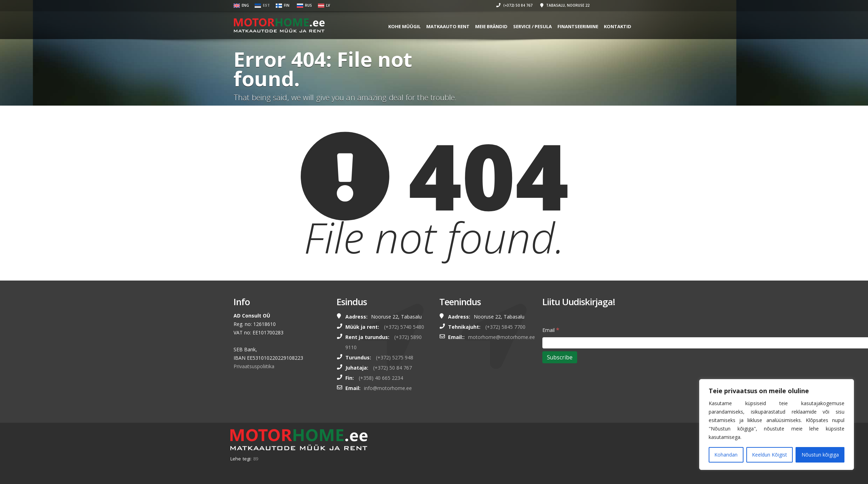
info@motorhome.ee (388, 388)
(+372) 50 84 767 (514, 5)
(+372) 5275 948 (395, 357)
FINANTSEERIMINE (578, 26)
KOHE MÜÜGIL (404, 26)
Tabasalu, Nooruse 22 (565, 5)
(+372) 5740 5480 (404, 327)
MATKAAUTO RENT (448, 26)
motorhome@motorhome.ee (502, 337)
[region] (777, 425)
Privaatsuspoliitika (254, 366)
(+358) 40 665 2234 (381, 378)
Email (551, 330)
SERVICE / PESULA (532, 26)
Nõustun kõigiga (820, 455)
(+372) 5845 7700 (505, 327)
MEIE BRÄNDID (491, 26)
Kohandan (726, 455)
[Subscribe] (560, 357)
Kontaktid (618, 26)
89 (256, 459)
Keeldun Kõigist (770, 455)
